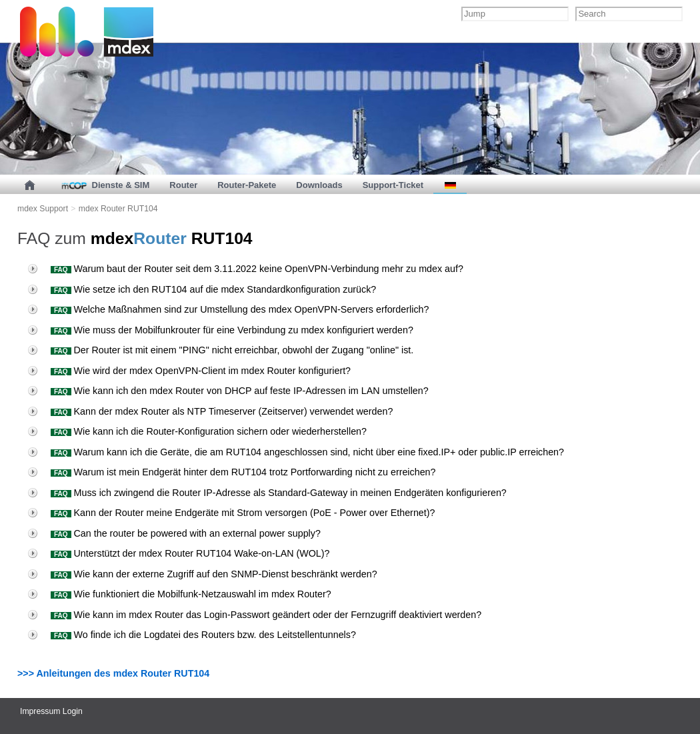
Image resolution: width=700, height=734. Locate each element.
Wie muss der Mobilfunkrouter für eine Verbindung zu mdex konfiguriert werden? (220, 330)
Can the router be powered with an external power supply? (174, 533)
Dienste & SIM (104, 185)
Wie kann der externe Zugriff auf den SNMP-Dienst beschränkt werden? (202, 574)
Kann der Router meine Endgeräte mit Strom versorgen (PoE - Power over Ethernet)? (231, 513)
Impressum (40, 711)
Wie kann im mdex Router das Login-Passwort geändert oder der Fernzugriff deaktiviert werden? (254, 615)
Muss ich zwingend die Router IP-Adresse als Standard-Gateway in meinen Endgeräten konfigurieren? (267, 493)
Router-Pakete (247, 185)
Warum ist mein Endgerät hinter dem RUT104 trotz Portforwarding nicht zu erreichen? (232, 472)
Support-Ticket (393, 185)
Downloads (319, 185)
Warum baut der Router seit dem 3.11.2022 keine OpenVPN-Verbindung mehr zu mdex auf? (245, 269)
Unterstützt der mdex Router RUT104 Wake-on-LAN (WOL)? (179, 553)
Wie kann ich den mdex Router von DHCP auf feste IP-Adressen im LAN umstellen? (228, 391)
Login (73, 711)
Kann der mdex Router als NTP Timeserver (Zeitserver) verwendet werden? (210, 411)
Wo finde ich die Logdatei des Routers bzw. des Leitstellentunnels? (192, 635)
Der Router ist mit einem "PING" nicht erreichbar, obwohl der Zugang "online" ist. (220, 350)
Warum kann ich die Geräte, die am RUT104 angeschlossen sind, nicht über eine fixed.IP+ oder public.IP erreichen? (296, 452)
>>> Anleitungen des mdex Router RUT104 (113, 673)
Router (183, 185)
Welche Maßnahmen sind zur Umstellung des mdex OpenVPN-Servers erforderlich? (228, 309)
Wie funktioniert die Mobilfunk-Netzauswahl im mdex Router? (179, 594)
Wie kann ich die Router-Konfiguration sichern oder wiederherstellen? (197, 431)
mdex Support (43, 209)
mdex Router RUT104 (118, 209)
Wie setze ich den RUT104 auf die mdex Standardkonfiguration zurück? (202, 289)
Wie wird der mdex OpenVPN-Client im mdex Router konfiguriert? (189, 371)
